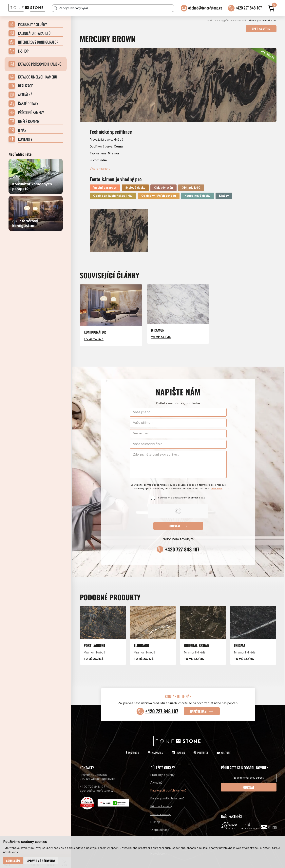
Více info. (217, 478)
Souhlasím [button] (13, 860)
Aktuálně (156, 772)
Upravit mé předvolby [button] (41, 860)
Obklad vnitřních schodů (159, 185)
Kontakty (156, 835)
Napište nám (200, 701)
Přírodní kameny (161, 796)
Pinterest (201, 742)
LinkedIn (178, 742)
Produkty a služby (162, 764)
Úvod (209, 21)
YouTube (224, 742)
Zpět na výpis (260, 29)
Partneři (156, 827)
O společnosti (160, 819)
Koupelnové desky (198, 185)
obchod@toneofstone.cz (205, 7)
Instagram (155, 742)
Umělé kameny (161, 804)
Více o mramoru (100, 158)
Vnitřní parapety (105, 177)
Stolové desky (135, 177)
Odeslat (175, 515)
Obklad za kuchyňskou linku (113, 185)
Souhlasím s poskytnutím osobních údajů (182, 487)
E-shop (155, 811)
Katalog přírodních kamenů (230, 21)
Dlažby (224, 185)
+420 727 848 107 (249, 7)
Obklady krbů (191, 177)
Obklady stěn (163, 177)
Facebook (132, 742)
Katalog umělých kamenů (167, 788)
